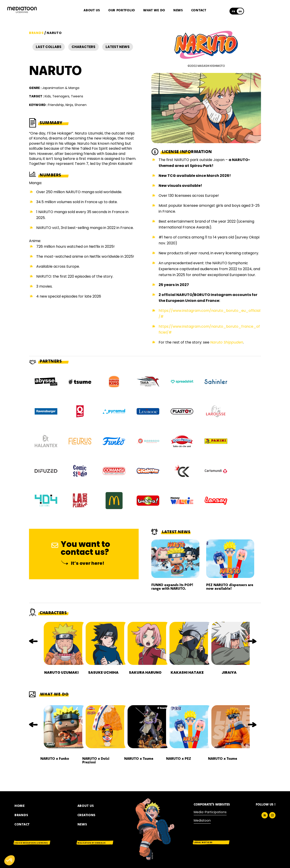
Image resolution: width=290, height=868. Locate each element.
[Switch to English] (240, 11)
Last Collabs (49, 47)
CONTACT (22, 824)
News (178, 10)
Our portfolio (122, 10)
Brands (36, 33)
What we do (154, 10)
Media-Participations (210, 812)
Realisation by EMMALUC (92, 843)
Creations (87, 815)
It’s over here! (88, 563)
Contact (199, 10)
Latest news (118, 47)
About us (92, 10)
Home (20, 806)
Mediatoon (202, 820)
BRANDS (21, 815)
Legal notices (203, 842)
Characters (83, 47)
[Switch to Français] (233, 11)
